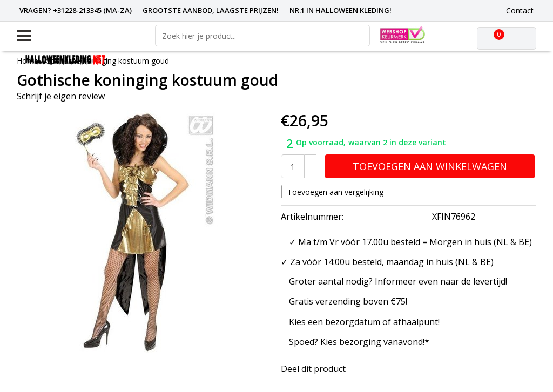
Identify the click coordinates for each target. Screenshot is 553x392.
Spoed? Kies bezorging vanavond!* (359, 342)
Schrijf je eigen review (61, 96)
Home (28, 61)
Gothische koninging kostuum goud (107, 61)
